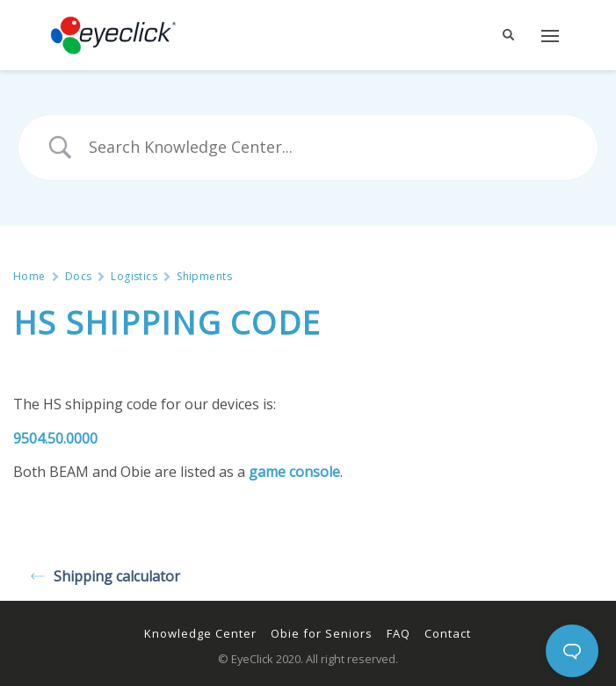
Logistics (134, 277)
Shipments (204, 277)
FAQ (399, 633)
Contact (448, 633)
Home (29, 277)
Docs (79, 277)
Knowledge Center (200, 633)
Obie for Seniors (322, 633)
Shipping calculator (105, 576)
